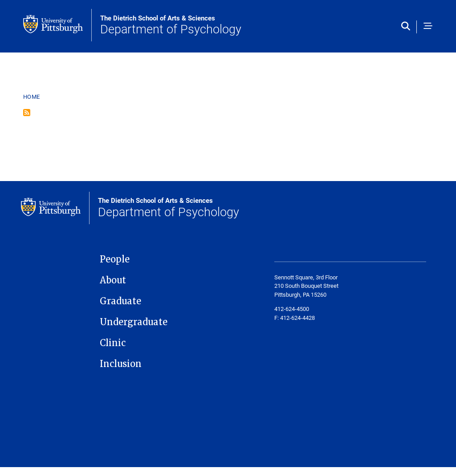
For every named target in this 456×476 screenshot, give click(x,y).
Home (31, 97)
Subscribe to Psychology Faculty (27, 113)
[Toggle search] (408, 27)
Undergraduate (134, 322)
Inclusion (121, 364)
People (115, 259)
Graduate (120, 301)
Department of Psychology (171, 25)
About (113, 280)
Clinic (113, 343)
